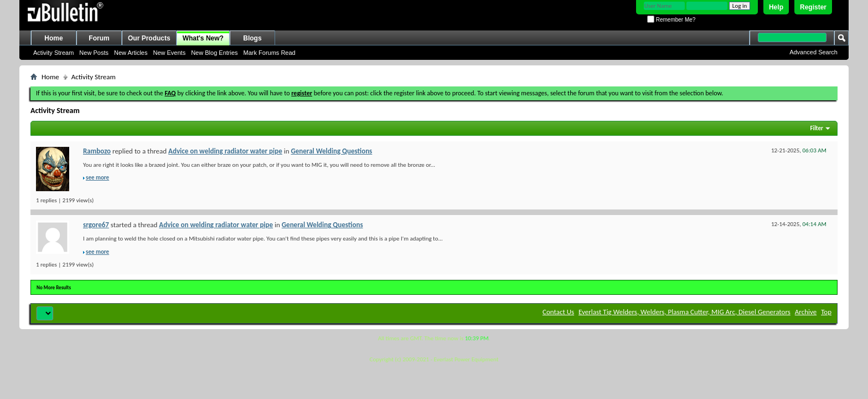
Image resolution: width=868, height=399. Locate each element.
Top (826, 312)
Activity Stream (53, 53)
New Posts (94, 53)
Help (776, 7)
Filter (817, 128)
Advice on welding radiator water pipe (225, 151)
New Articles (131, 53)
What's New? (203, 38)
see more (97, 178)
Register (813, 7)
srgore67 (96, 225)
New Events (169, 53)
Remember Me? (671, 20)
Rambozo (97, 151)
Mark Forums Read (270, 53)
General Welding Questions (332, 151)
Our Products (149, 38)
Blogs (252, 38)
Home (53, 38)
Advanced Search (813, 52)
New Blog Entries (214, 53)
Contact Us (558, 312)
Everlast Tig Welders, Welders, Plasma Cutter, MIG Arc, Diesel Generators (684, 312)
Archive (806, 312)
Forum (99, 38)
